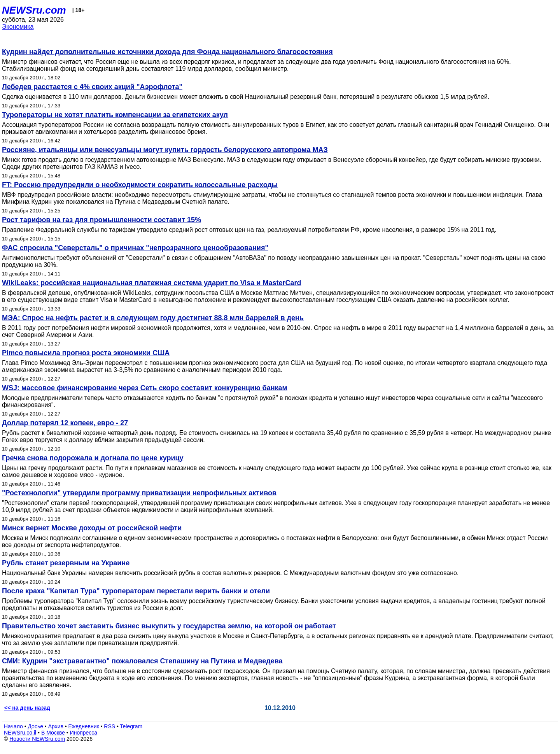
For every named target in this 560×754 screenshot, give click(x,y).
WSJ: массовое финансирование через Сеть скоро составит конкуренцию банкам (145, 388)
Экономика (18, 27)
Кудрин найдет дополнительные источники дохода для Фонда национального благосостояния (167, 52)
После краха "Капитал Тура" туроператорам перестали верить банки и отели (136, 591)
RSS (109, 726)
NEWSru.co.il (20, 733)
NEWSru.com (34, 10)
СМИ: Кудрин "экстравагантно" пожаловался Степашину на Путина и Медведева (142, 661)
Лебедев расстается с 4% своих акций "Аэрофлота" (92, 87)
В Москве (53, 733)
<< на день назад (27, 708)
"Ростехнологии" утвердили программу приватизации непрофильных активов (139, 493)
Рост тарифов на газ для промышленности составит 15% (101, 220)
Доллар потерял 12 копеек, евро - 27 (65, 423)
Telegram (131, 726)
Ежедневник (84, 726)
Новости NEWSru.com (37, 739)
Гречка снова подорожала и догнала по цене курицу (93, 458)
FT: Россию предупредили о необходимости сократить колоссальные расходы (140, 185)
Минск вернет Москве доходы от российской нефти (92, 528)
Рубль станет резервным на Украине (66, 563)
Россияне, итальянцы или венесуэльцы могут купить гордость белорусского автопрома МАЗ (165, 150)
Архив (56, 726)
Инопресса (84, 733)
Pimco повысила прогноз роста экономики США (86, 353)
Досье (35, 726)
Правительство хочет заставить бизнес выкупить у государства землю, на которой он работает (169, 626)
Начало (13, 726)
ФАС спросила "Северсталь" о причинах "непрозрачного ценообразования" (135, 248)
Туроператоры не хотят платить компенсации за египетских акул (115, 115)
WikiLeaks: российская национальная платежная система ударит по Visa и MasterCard (151, 283)
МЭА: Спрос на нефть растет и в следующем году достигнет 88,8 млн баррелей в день (153, 318)
